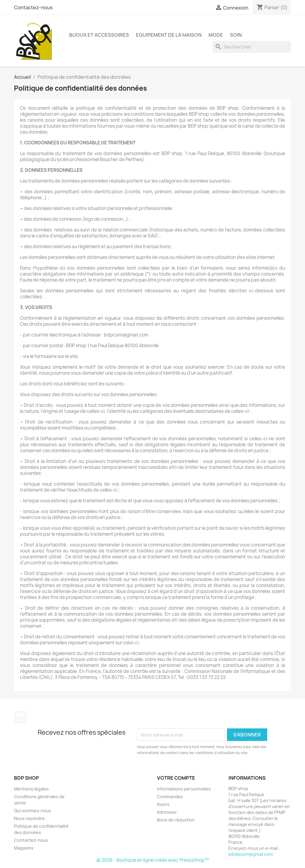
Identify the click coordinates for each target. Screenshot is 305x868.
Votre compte (176, 778)
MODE (216, 35)
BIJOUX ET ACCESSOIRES (99, 35)
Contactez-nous (33, 7)
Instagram (21, 717)
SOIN (236, 35)
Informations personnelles (184, 789)
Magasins (24, 848)
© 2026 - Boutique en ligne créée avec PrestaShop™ (153, 860)
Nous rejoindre (29, 818)
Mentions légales (31, 789)
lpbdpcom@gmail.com (251, 854)
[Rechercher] (252, 47)
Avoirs (163, 804)
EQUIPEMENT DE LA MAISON (169, 35)
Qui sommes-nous (33, 811)
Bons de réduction (176, 820)
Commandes (170, 797)
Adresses (167, 812)
